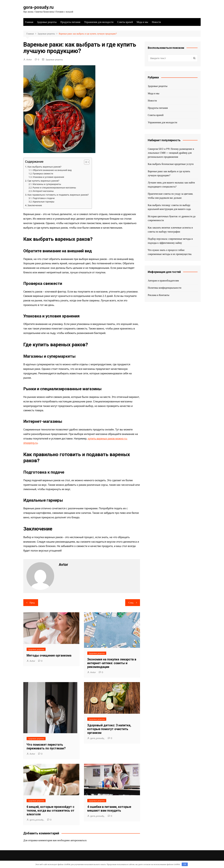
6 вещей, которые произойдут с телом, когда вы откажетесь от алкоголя (50, 810)
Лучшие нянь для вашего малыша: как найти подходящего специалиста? (171, 185)
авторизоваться (78, 840)
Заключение (35, 205)
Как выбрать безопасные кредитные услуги (171, 164)
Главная (29, 22)
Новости (156, 22)
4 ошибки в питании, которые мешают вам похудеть (109, 809)
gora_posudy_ (98, 738)
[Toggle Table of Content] (85, 162)
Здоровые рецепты (47, 22)
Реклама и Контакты (159, 295)
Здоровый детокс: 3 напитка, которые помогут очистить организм (109, 729)
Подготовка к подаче (44, 198)
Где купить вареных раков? (43, 181)
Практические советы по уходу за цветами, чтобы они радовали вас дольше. (170, 196)
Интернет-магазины (43, 191)
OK (185, 864)
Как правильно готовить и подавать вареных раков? (58, 195)
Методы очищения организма (49, 655)
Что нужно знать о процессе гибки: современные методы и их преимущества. (170, 252)
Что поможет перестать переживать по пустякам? (46, 746)
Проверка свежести (43, 174)
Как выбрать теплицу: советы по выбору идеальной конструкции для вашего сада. (169, 207)
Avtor (29, 60)
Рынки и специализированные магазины (54, 188)
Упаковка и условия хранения (48, 177)
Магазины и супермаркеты (47, 184)
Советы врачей (125, 22)
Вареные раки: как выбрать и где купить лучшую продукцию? (169, 173)
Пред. (32, 603)
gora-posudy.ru (38, 7)
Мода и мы (142, 22)
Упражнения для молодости (99, 22)
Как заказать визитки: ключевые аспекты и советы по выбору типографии (170, 230)
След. (131, 603)
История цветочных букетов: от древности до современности (172, 218)
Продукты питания (70, 22)
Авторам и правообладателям (163, 281)
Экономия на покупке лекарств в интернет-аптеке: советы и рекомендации (112, 663)
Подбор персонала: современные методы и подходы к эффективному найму (170, 241)
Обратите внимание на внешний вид (52, 170)
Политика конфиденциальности (165, 288)
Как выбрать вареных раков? (44, 167)
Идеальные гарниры (43, 202)
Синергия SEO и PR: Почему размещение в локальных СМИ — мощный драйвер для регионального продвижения (171, 153)
